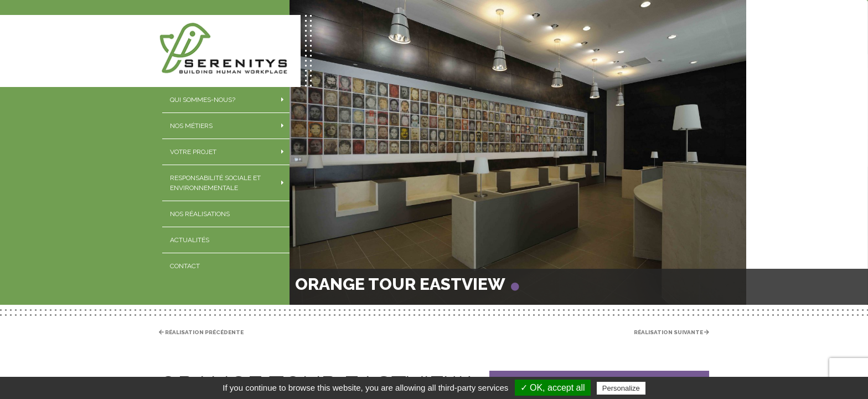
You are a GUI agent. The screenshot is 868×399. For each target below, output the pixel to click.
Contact (185, 266)
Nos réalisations (200, 214)
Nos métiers (191, 126)
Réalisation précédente (201, 332)
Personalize (621, 388)
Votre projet (193, 152)
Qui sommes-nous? (203, 100)
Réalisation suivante (671, 332)
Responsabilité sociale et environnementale (215, 183)
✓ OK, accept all (553, 388)
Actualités (190, 240)
